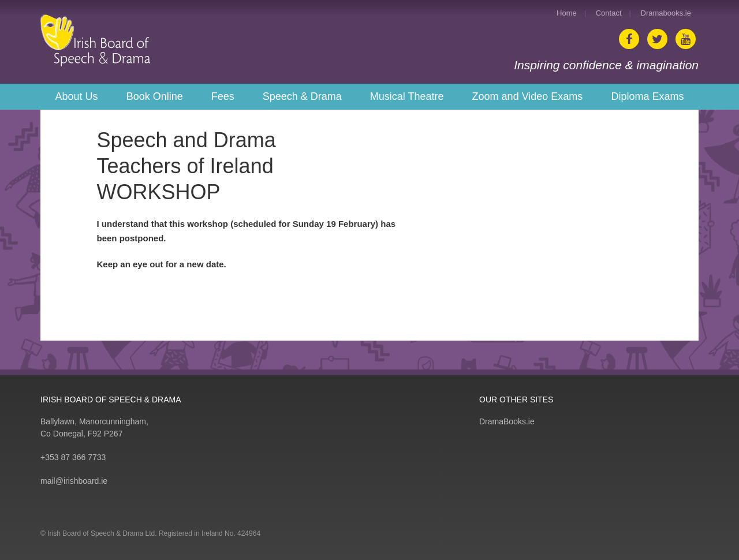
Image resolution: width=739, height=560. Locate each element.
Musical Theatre (407, 96)
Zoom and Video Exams (528, 96)
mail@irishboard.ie (74, 481)
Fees (223, 96)
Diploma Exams (647, 96)
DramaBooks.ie (507, 421)
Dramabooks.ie (666, 13)
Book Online (155, 96)
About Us (77, 96)
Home (567, 13)
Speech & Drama (302, 96)
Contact (609, 13)
